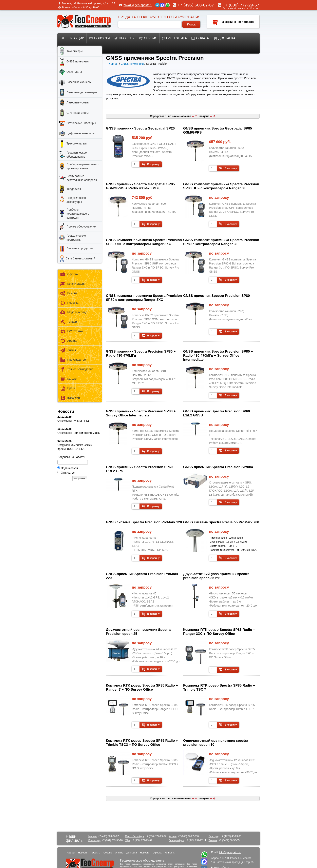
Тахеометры (74, 51)
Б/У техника (71, 331)
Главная (113, 64)
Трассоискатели (77, 143)
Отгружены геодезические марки (79, 433)
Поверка (69, 303)
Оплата (200, 38)
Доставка (224, 38)
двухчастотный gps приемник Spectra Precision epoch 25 (138, 632)
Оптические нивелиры (81, 123)
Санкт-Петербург (134, 836)
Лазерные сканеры (79, 82)
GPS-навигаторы (78, 113)
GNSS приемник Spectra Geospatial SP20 (140, 128)
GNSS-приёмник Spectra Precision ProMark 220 (142, 576)
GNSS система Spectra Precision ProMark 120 (144, 522)
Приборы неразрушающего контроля (78, 214)
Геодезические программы (76, 238)
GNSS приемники (132, 64)
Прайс (68, 388)
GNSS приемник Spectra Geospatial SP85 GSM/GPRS (218, 130)
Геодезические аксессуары (76, 200)
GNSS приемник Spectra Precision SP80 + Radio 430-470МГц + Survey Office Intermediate (218, 356)
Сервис (148, 38)
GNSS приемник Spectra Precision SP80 (217, 296)
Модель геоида (73, 312)
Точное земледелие (76, 369)
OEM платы (74, 72)
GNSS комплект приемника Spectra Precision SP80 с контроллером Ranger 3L (221, 242)
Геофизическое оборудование (77, 155)
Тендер (68, 322)
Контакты (170, 853)
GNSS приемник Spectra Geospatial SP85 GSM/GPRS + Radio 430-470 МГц (140, 186)
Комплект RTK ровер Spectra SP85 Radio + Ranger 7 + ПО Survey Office (142, 687)
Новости (99, 38)
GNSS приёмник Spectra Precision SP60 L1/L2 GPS (139, 469)
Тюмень (213, 840)
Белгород (214, 836)
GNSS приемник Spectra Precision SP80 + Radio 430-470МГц (141, 353)
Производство (73, 360)
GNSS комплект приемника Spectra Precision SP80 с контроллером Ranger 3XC (144, 298)
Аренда (68, 341)
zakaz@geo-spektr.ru (138, 5)
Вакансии (70, 398)
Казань (173, 836)
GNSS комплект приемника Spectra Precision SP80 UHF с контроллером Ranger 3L (221, 186)
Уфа (127, 840)
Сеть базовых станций (80, 258)
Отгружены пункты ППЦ (73, 421)
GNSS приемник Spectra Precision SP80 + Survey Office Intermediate (141, 413)
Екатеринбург (176, 840)
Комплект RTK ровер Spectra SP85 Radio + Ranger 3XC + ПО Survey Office (219, 632)
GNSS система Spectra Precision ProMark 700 (221, 522)
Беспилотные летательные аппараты (82, 178)
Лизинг (68, 350)
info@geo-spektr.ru (230, 852)
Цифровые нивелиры (80, 133)
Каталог (69, 379)
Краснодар (94, 840)
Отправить (80, 478)
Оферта (69, 274)
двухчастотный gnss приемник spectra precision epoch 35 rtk (216, 576)
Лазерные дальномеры (82, 92)
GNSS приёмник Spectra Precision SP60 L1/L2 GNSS (217, 413)
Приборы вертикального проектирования (82, 166)
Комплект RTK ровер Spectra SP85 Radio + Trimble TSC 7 (219, 687)
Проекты (124, 38)
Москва (92, 836)
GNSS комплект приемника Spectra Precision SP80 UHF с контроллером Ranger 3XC (144, 242)
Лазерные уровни (78, 102)
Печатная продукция (80, 248)
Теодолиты (74, 189)
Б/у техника (174, 38)
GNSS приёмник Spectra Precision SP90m (218, 467)
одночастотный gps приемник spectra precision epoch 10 (216, 743)
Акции (77, 38)
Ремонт (68, 293)
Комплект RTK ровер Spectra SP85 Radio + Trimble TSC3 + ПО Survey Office (142, 743)
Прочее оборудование (81, 226)
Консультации (72, 284)
